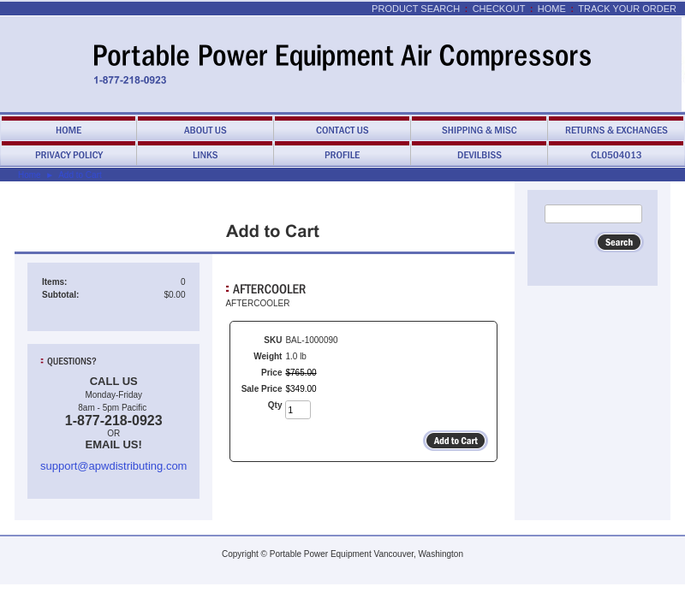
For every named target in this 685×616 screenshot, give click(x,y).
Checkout (499, 9)
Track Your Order (627, 9)
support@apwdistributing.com (113, 466)
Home (552, 9)
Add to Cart (80, 175)
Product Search (416, 9)
